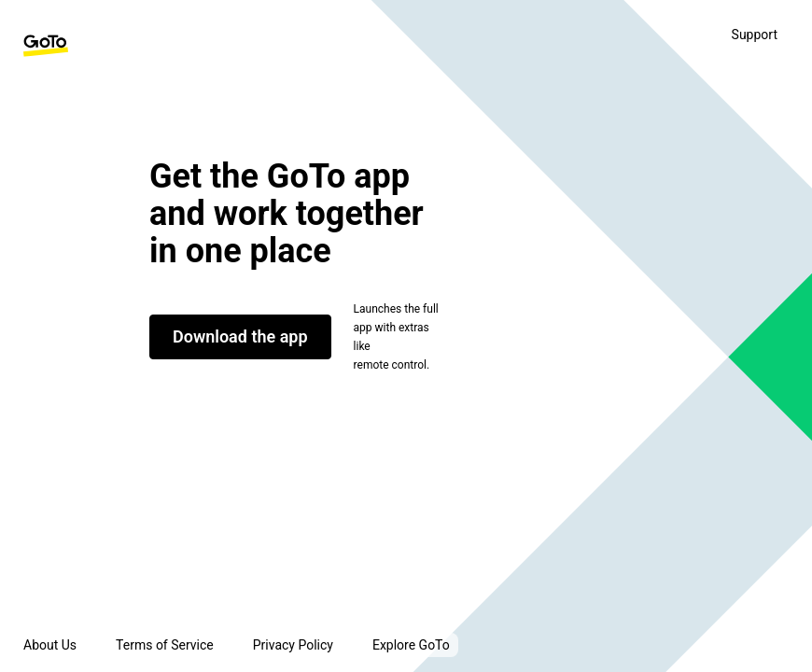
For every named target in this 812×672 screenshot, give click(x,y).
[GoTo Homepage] (46, 46)
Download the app (240, 336)
